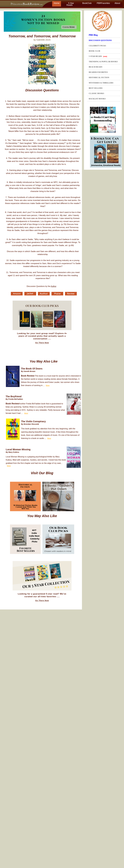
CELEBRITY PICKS (97, 46)
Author (54, 286)
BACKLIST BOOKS (97, 99)
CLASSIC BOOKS (96, 93)
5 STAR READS (98, 56)
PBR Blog (93, 35)
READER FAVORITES (98, 72)
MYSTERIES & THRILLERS (101, 83)
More (48, 385)
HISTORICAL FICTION (99, 77)
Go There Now (42, 343)
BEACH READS (96, 67)
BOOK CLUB (94, 51)
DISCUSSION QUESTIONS (100, 40)
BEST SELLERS (96, 88)
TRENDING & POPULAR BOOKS (103, 62)
